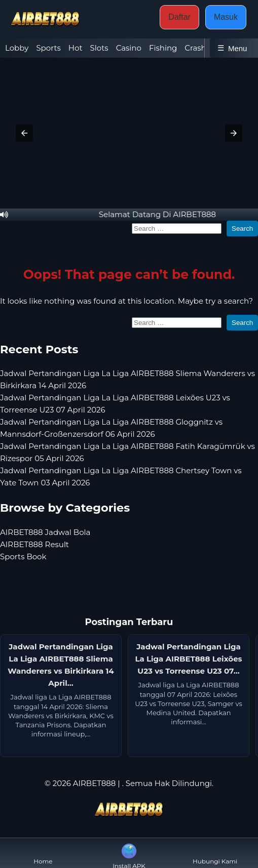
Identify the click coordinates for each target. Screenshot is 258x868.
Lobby (17, 48)
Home (43, 853)
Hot (76, 48)
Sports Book (23, 556)
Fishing (163, 48)
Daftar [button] (179, 17)
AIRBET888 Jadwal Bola (45, 532)
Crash (195, 48)
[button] (24, 133)
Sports (48, 48)
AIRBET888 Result (34, 544)
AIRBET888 (95, 783)
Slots (99, 48)
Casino (129, 48)
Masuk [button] (226, 17)
